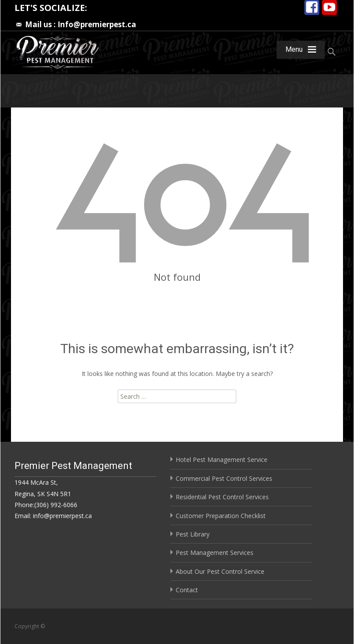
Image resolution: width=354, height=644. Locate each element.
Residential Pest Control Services (222, 497)
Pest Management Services (215, 553)
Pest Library (193, 534)
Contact (187, 590)
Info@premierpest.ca (97, 24)
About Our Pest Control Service (220, 571)
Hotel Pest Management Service (222, 460)
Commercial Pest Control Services (224, 478)
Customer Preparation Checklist (221, 516)
